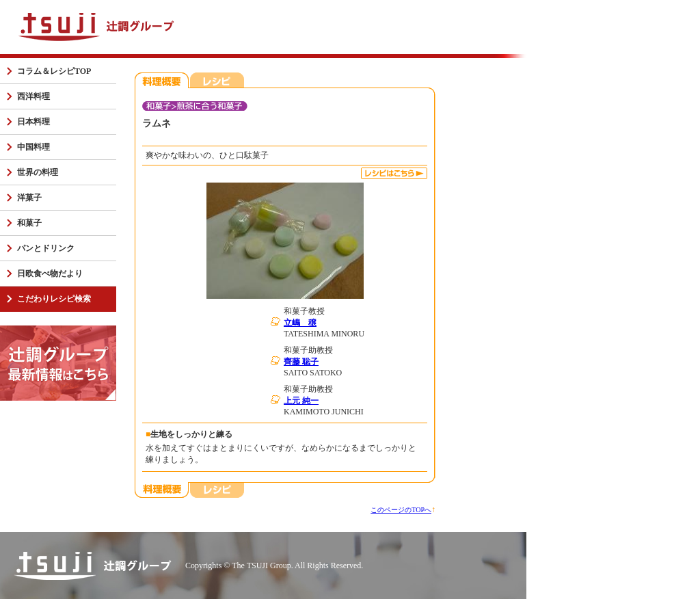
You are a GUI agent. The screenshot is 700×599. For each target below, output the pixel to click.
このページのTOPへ (401, 510)
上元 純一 (301, 401)
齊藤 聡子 (301, 362)
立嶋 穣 (300, 323)
